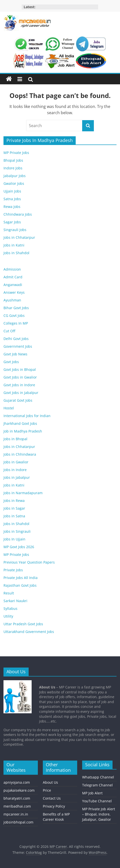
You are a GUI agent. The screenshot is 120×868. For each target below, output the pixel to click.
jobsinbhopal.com (18, 822)
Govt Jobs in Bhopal (20, 369)
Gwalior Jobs (14, 183)
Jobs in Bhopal (15, 439)
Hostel (9, 408)
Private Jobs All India (21, 578)
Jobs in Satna (14, 516)
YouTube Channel (97, 801)
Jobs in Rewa (14, 501)
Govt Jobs (11, 362)
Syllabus (10, 608)
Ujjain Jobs (12, 191)
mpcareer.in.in (16, 814)
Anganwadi (13, 285)
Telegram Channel (97, 785)
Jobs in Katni (14, 245)
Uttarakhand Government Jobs (29, 632)
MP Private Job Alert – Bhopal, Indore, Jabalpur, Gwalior (99, 814)
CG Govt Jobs (14, 315)
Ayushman (12, 300)
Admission (12, 269)
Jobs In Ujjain (14, 539)
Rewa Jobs (12, 207)
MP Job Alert (92, 793)
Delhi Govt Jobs (16, 339)
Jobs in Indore (15, 470)
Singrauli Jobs (15, 230)
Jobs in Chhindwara (20, 454)
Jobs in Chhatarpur (19, 237)
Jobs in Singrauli (17, 531)
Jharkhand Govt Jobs (20, 423)
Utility (8, 616)
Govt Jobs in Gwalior (20, 377)
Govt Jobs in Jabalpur (21, 393)
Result (9, 593)
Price (47, 790)
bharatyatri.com (17, 798)
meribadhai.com (17, 806)
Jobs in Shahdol (16, 253)
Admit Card (13, 277)
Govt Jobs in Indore (19, 385)
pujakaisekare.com (19, 790)
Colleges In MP (16, 323)
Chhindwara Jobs (18, 214)
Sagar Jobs (12, 222)
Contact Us (52, 798)
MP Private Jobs (16, 153)
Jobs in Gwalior (16, 462)
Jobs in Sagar (14, 508)
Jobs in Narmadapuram (23, 493)
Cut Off (9, 331)
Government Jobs (18, 346)
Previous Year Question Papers (29, 562)
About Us (50, 782)
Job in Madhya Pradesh (23, 431)
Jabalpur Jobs (15, 176)
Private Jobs (13, 570)
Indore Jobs (13, 168)
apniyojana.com (17, 782)
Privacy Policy (54, 806)
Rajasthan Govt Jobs (20, 585)
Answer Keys (14, 292)
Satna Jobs (12, 199)
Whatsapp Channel (98, 777)
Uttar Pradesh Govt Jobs (23, 624)
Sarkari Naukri (15, 601)
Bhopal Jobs (13, 160)
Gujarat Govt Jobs (18, 400)
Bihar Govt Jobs (16, 308)
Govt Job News (15, 354)
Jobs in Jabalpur (17, 477)
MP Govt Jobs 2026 (19, 547)
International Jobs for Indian (27, 416)
